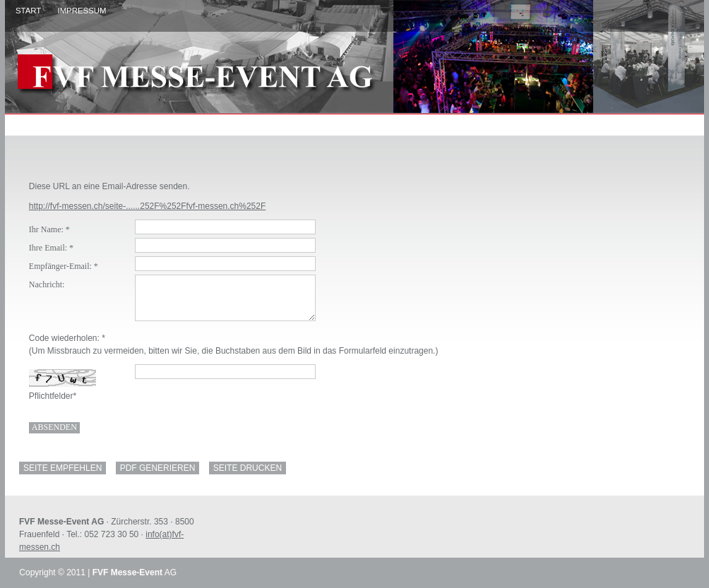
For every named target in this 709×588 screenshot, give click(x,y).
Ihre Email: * (51, 248)
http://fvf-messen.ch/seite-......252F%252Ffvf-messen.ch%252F (147, 206)
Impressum (82, 11)
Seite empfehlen (62, 468)
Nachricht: (47, 284)
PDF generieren (158, 468)
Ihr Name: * (49, 229)
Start (28, 11)
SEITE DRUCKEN (248, 468)
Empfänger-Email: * (64, 266)
